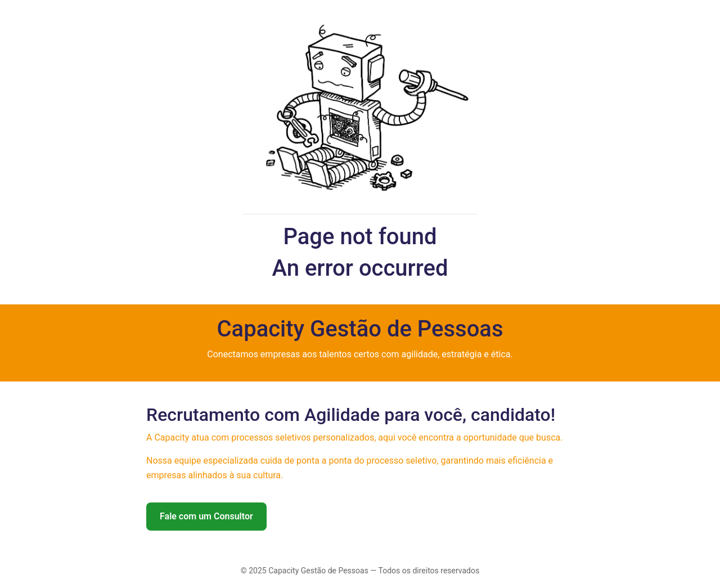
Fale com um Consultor (206, 516)
